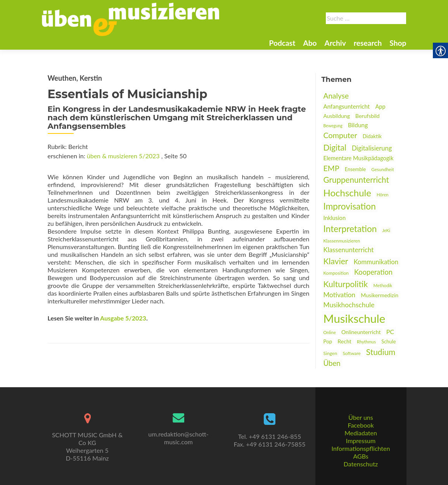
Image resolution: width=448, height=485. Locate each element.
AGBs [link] (361, 456)
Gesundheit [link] (382, 169)
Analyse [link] (336, 96)
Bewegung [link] (333, 126)
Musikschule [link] (355, 318)
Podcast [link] (282, 43)
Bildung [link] (358, 125)
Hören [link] (383, 195)
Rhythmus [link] (366, 342)
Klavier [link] (336, 261)
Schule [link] (388, 341)
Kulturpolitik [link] (346, 284)
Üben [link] (332, 363)
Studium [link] (381, 352)
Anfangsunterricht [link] (347, 106)
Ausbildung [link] (337, 116)
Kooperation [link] (373, 272)
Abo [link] (310, 43)
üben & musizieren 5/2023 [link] (123, 156)
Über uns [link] (361, 417)
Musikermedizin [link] (380, 295)
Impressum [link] (361, 441)
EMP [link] (331, 168)
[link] (131, 19)
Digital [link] (335, 147)
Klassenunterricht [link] (349, 250)
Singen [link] (330, 353)
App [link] (380, 107)
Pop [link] (328, 341)
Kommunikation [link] (376, 262)
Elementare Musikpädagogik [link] (359, 158)
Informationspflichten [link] (361, 448)
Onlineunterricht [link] (361, 332)
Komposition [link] (336, 273)
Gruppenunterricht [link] (356, 180)
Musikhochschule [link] (349, 305)
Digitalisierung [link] (372, 148)
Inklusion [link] (335, 218)
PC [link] (390, 332)
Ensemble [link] (355, 169)
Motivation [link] (340, 295)
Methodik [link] (383, 285)
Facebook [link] (361, 425)
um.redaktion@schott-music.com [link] (178, 438)
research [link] (368, 43)
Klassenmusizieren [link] (342, 241)
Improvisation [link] (350, 206)
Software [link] (351, 353)
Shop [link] (398, 43)
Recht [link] (344, 341)
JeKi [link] (386, 230)
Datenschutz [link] (361, 464)
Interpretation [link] (350, 229)
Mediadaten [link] (361, 433)
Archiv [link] (335, 43)
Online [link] (330, 332)
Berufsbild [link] (368, 116)
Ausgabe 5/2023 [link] (123, 318)
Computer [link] (340, 135)
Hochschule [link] (347, 193)
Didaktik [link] (372, 136)
